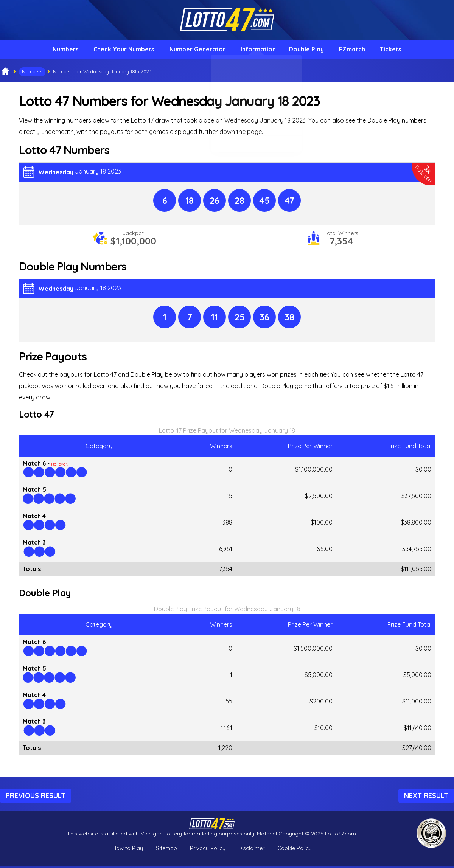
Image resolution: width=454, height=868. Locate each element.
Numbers (60, 50)
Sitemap (166, 850)
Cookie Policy (295, 850)
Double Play (308, 50)
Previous (36, 797)
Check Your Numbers (120, 50)
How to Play (128, 850)
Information (258, 50)
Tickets (396, 50)
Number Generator (196, 50)
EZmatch (355, 50)
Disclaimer (251, 850)
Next (426, 797)
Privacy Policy (208, 850)
